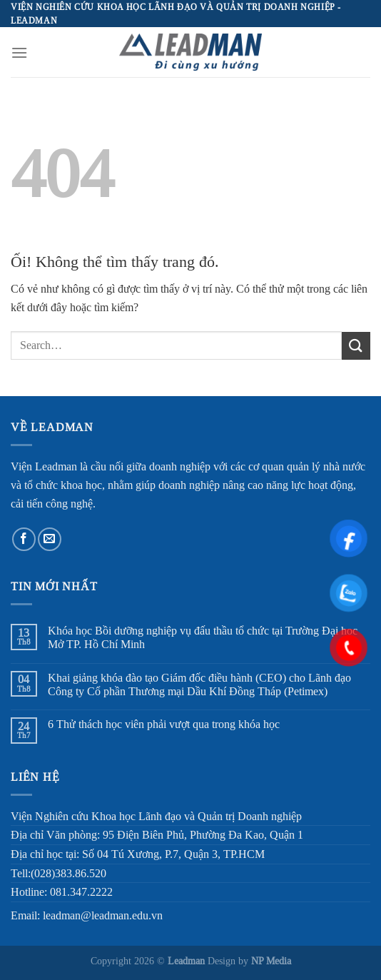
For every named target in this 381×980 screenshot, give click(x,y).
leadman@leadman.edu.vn (103, 915)
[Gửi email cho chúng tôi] (50, 539)
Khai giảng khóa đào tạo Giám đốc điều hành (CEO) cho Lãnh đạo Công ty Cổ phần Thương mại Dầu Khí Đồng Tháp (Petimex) (199, 685)
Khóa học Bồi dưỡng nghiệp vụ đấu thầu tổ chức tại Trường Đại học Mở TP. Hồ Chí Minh (203, 637)
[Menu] (19, 52)
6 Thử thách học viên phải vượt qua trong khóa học (164, 724)
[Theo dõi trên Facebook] (24, 539)
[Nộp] (356, 346)
